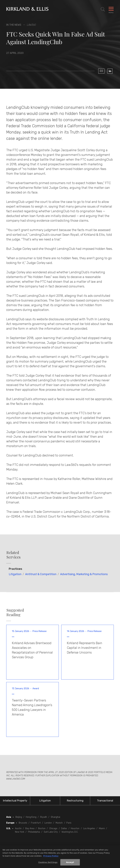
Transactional (105, 801)
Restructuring (75, 801)
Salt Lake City (51, 832)
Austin (18, 828)
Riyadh (44, 817)
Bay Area (30, 828)
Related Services (13, 555)
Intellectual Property (15, 801)
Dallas (64, 828)
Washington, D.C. (70, 832)
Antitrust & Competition (41, 574)
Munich (59, 823)
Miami (102, 828)
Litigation (15, 574)
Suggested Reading (15, 612)
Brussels (23, 823)
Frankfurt (36, 823)
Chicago (53, 828)
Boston (42, 828)
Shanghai (55, 817)
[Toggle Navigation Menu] (111, 9)
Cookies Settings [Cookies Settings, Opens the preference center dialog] (48, 863)
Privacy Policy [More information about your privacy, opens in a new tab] (51, 857)
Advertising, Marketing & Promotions (84, 574)
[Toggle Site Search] (103, 9)
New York (20, 832)
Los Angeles (89, 828)
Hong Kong (31, 817)
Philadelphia (34, 832)
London (48, 823)
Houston (75, 828)
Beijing (19, 817)
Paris (69, 823)
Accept (70, 863)
